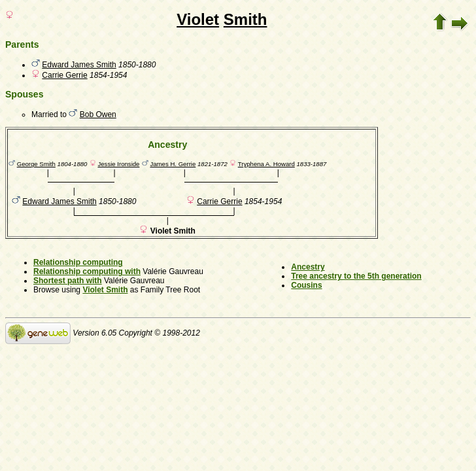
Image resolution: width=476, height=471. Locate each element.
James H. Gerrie (173, 164)
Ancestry (308, 267)
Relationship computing (78, 262)
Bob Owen (98, 114)
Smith (246, 19)
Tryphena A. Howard (266, 164)
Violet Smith (105, 290)
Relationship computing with (87, 271)
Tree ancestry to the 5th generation (356, 276)
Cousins (306, 285)
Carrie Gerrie (64, 75)
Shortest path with (68, 281)
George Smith (36, 164)
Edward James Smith (79, 65)
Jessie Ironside (118, 164)
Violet (198, 19)
